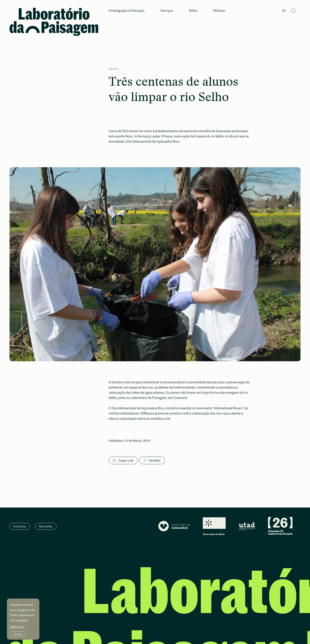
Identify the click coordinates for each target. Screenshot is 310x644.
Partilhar (152, 461)
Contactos (20, 526)
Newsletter (46, 526)
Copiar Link (123, 461)
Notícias (219, 11)
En (284, 11)
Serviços (167, 11)
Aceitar (18, 634)
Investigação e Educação (127, 11)
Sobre (193, 11)
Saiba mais (17, 627)
